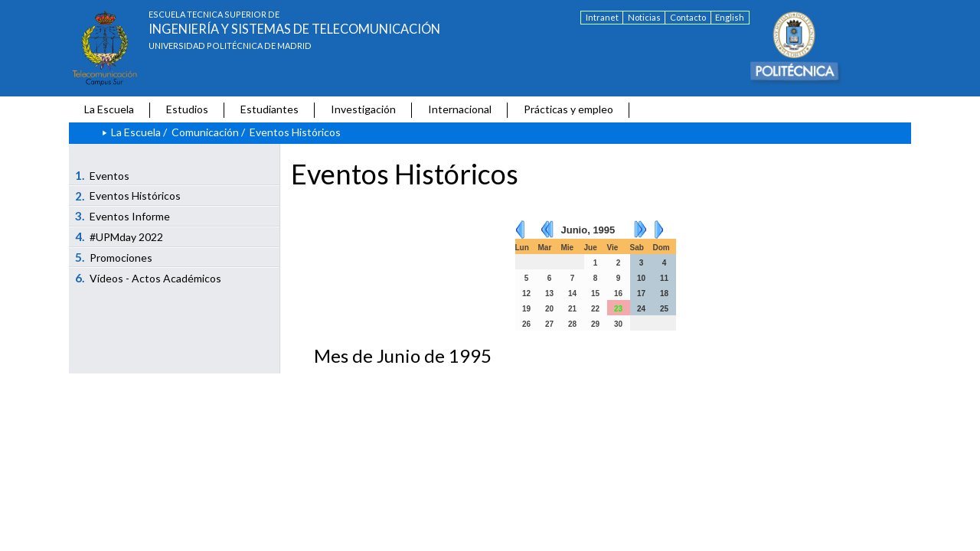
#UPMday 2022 (119, 236)
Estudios (187, 109)
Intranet (602, 17)
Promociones (114, 257)
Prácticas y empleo (568, 109)
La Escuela (109, 109)
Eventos (103, 175)
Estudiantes (269, 109)
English (730, 17)
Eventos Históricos (128, 196)
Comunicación (205, 132)
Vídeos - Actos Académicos (149, 278)
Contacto (688, 17)
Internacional (460, 109)
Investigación (363, 109)
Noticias (644, 17)
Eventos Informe (123, 216)
